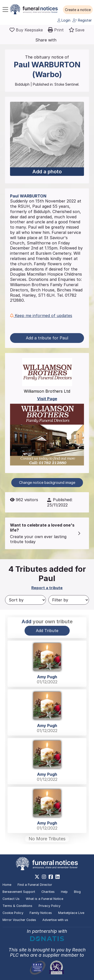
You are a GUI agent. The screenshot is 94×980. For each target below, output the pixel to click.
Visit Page (47, 399)
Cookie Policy (13, 913)
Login (64, 20)
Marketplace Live (71, 913)
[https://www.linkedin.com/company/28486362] (58, 877)
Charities (48, 892)
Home (7, 885)
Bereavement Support (19, 892)
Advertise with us (55, 920)
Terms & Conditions (17, 906)
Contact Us (11, 899)
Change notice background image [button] (47, 482)
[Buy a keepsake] (26, 30)
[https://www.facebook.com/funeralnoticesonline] (51, 877)
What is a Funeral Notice (44, 899)
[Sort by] (25, 600)
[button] (78, 10)
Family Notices (41, 913)
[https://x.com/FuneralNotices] (37, 877)
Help (64, 892)
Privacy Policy (50, 906)
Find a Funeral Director (35, 885)
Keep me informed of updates (41, 316)
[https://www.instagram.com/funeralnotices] (44, 877)
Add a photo (47, 172)
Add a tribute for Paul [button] (47, 338)
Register (82, 20)
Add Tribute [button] (47, 631)
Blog (77, 892)
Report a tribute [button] (47, 588)
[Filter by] (69, 600)
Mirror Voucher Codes (19, 920)
